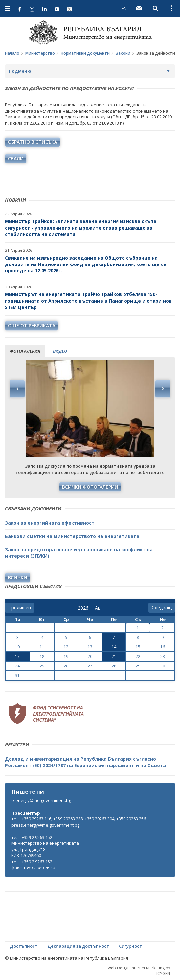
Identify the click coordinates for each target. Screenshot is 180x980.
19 (66, 656)
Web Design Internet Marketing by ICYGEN (139, 971)
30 (163, 666)
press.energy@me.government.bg (45, 825)
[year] (83, 608)
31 (17, 676)
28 (114, 666)
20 (90, 656)
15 (138, 647)
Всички (18, 578)
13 (90, 647)
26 (66, 666)
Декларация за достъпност (78, 946)
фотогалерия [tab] (25, 351)
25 (42, 666)
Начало (12, 53)
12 (66, 647)
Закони (123, 53)
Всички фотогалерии (90, 487)
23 (163, 656)
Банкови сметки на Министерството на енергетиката (72, 536)
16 (163, 647)
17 (17, 656)
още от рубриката (32, 326)
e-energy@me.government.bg (41, 800)
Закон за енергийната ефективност (50, 523)
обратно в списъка (33, 142)
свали (16, 158)
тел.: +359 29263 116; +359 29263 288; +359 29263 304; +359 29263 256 (79, 819)
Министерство (40, 53)
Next (163, 389)
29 (138, 666)
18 (42, 656)
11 (42, 647)
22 (138, 656)
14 (114, 647)
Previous (17, 389)
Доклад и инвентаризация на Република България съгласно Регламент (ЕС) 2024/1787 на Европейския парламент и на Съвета (85, 762)
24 (17, 666)
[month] (100, 608)
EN (124, 8)
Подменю (20, 71)
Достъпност (24, 946)
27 (90, 666)
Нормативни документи (85, 53)
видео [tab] (60, 351)
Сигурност (130, 946)
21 (114, 656)
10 (17, 647)
